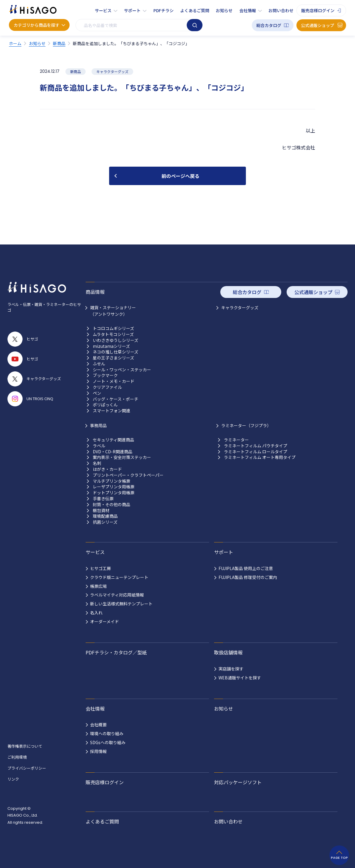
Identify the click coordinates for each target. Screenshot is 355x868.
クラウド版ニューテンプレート (119, 577)
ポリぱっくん (105, 405)
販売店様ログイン (318, 10)
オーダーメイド (105, 621)
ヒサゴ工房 (100, 568)
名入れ (96, 613)
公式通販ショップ (318, 25)
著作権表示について (25, 746)
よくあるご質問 (195, 10)
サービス (103, 10)
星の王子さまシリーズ (113, 358)
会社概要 (98, 725)
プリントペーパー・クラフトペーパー (128, 475)
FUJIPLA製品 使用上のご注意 (246, 568)
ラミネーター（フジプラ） (246, 425)
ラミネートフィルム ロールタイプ (256, 452)
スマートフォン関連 (111, 411)
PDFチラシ (164, 10)
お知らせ (224, 10)
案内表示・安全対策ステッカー (122, 457)
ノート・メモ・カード (114, 381)
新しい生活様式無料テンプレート (121, 604)
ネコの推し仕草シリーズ (116, 352)
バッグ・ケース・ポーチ (116, 399)
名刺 (97, 463)
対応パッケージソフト (238, 782)
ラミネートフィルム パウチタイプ (256, 446)
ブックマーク (105, 375)
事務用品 (98, 425)
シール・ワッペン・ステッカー (122, 370)
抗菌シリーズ (105, 522)
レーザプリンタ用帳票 (114, 487)
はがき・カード (107, 469)
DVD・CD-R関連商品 (113, 452)
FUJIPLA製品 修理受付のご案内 (248, 577)
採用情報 (98, 751)
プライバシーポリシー (27, 768)
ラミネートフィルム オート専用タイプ (260, 457)
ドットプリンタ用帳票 (114, 493)
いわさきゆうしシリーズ (116, 340)
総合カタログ (269, 25)
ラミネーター (236, 440)
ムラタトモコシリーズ (113, 334)
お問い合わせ (281, 10)
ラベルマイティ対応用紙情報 (117, 595)
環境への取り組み (107, 733)
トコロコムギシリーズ (113, 328)
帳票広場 (98, 586)
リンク (13, 779)
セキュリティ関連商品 (113, 440)
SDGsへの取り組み (108, 742)
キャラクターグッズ (240, 307)
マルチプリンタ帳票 (111, 481)
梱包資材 (101, 510)
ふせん (99, 364)
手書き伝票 (103, 499)
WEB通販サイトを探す (240, 678)
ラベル (99, 446)
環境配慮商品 (105, 516)
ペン (97, 393)
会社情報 (248, 10)
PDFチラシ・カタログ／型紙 (116, 652)
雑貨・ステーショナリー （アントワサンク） (113, 311)
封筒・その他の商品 (111, 505)
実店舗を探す (231, 669)
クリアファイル (107, 387)
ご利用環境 (17, 757)
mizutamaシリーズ (111, 346)
